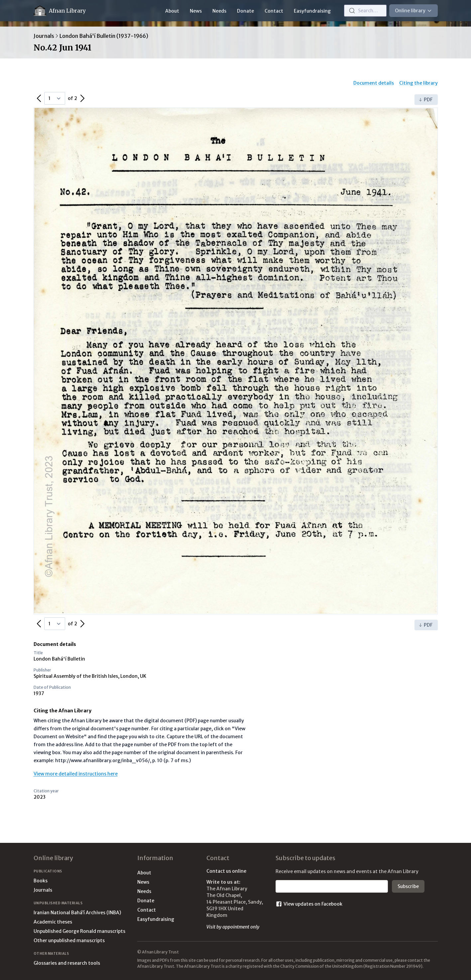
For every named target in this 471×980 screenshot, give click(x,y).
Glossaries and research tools (67, 963)
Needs (219, 11)
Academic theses (53, 922)
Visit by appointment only (233, 927)
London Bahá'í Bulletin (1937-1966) (104, 36)
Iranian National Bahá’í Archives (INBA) (77, 913)
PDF (425, 100)
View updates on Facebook (309, 904)
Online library (413, 11)
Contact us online (226, 871)
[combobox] (365, 11)
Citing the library (418, 83)
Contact (274, 11)
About (172, 11)
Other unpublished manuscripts (69, 940)
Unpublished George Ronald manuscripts (79, 931)
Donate (245, 11)
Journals (44, 36)
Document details (374, 83)
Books (41, 881)
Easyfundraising (312, 11)
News (196, 11)
